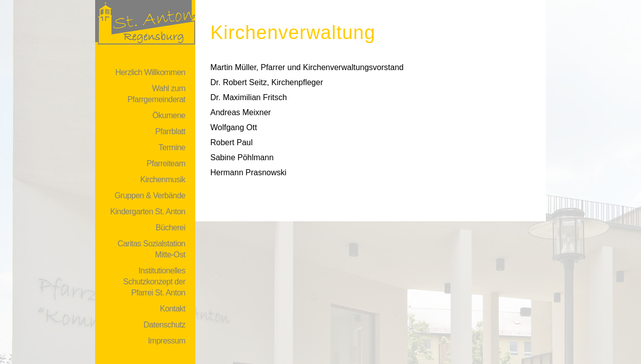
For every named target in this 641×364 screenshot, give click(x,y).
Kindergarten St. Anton (148, 212)
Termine (172, 147)
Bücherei (171, 228)
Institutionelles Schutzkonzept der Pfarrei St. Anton (154, 282)
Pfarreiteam (166, 163)
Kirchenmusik (163, 179)
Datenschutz (165, 325)
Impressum (167, 341)
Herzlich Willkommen (150, 72)
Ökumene (169, 115)
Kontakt (173, 309)
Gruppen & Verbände (150, 196)
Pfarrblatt (170, 131)
